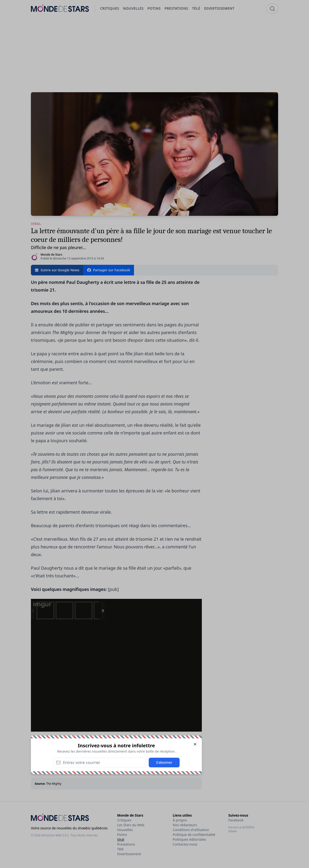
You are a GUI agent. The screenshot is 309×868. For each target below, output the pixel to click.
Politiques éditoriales (189, 839)
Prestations (126, 844)
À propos (180, 820)
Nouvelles (125, 830)
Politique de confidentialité (194, 835)
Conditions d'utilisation (191, 830)
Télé (120, 849)
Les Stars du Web (131, 825)
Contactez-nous (185, 844)
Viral (121, 839)
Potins (122, 835)
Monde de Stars (51, 255)
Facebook (236, 820)
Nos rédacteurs (185, 825)
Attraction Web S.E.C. (56, 835)
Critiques (124, 820)
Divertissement (129, 854)
